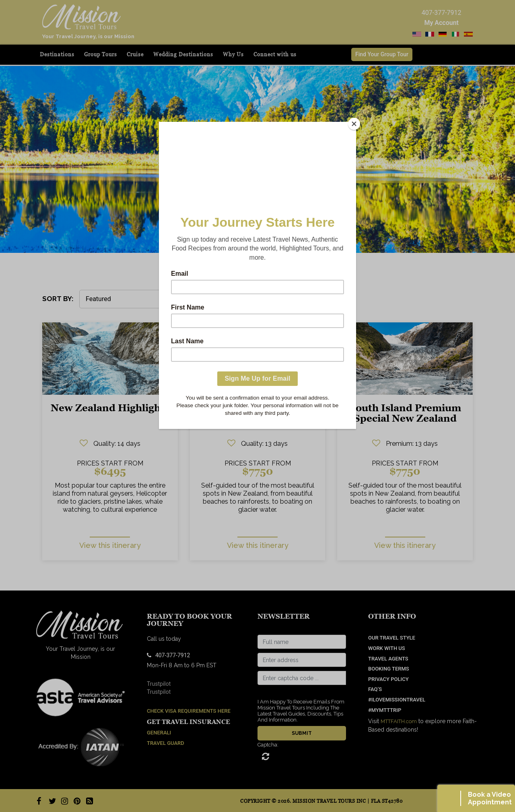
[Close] (354, 124)
